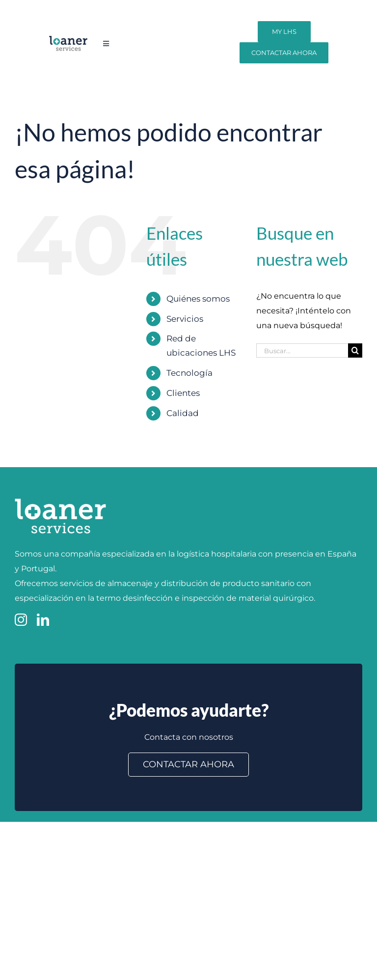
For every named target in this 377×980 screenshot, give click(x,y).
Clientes (183, 393)
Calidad (183, 413)
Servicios (185, 319)
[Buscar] (355, 350)
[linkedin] (43, 620)
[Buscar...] (302, 350)
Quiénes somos (198, 299)
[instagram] (21, 620)
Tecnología (189, 373)
